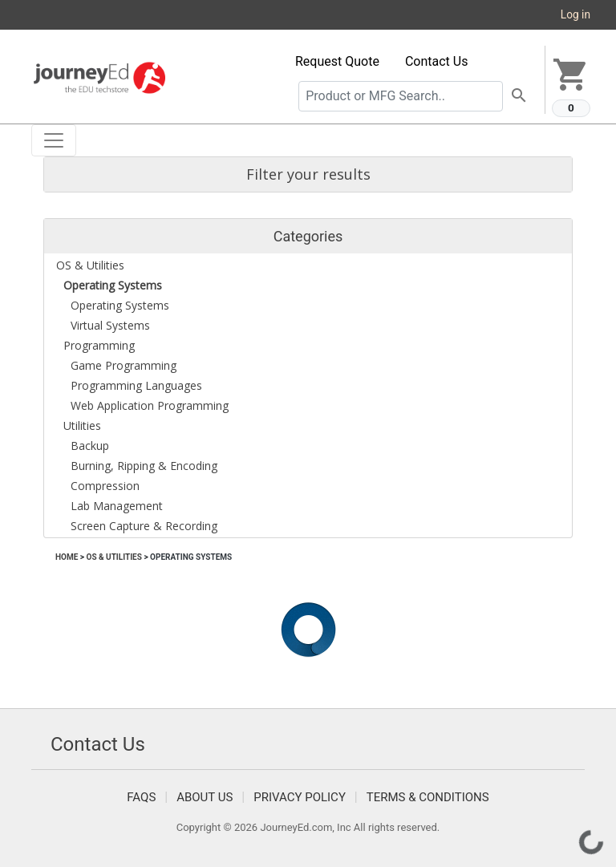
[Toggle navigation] (54, 140)
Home (67, 557)
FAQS (141, 797)
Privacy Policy (300, 797)
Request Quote (337, 61)
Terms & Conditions (428, 797)
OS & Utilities (113, 557)
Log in (575, 14)
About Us (205, 797)
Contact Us (437, 61)
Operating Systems (191, 557)
